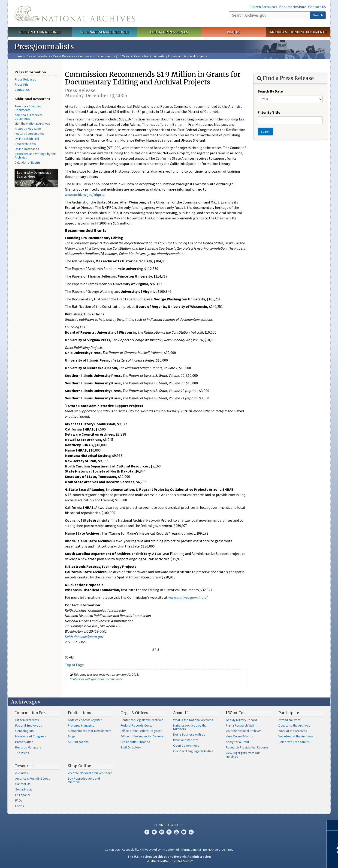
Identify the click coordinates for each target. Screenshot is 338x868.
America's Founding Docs (33, 778)
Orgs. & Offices (134, 713)
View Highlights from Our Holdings (243, 755)
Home (19, 56)
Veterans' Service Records (104, 32)
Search (318, 15)
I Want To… (236, 713)
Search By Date (270, 91)
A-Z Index (22, 773)
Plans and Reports (186, 740)
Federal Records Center (137, 725)
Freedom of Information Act (182, 850)
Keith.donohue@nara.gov (84, 637)
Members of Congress (31, 736)
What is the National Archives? (194, 720)
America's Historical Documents (28, 117)
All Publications (78, 742)
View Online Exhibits (239, 736)
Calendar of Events (28, 162)
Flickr (191, 832)
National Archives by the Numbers (190, 727)
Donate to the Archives (294, 725)
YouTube (176, 832)
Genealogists (24, 731)
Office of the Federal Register (141, 731)
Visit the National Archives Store (90, 773)
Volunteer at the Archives (296, 736)
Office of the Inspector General (142, 736)
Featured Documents (29, 134)
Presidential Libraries (135, 742)
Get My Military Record (241, 720)
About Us (181, 713)
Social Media (24, 789)
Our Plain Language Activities (193, 751)
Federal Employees (29, 725)
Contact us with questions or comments (96, 679)
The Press (22, 753)
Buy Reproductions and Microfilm (84, 780)
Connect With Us (169, 825)
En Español (23, 795)
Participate (289, 713)
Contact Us (317, 7)
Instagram (162, 832)
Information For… (32, 713)
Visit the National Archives (32, 123)
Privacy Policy (151, 850)
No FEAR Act (211, 850)
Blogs (72, 736)
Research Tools (25, 144)
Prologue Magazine (81, 725)
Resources (25, 766)
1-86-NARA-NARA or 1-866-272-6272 (169, 861)
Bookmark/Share (293, 7)
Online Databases (27, 149)
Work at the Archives (293, 731)
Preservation (24, 742)
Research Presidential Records (247, 747)
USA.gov (228, 850)
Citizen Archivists (263, 7)
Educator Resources (169, 32)
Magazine (28, 129)
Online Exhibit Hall (27, 139)
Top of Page (74, 665)
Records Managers (28, 747)
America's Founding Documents (298, 32)
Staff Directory (131, 747)
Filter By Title (269, 112)
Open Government (186, 745)
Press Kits (22, 84)
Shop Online (79, 766)
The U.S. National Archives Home (75, 14)
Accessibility (131, 850)
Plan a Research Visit (240, 725)
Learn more (297, 860)
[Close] (333, 825)
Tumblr (169, 832)
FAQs (19, 800)
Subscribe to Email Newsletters (90, 731)
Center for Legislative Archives (142, 720)
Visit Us (234, 32)
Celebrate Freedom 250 (295, 742)
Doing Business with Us (189, 734)
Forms (20, 806)
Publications (80, 713)
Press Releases (64, 56)
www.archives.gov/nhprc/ (85, 195)
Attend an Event (289, 720)
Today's (85, 720)
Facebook (147, 832)
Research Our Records (40, 32)
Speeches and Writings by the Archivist (35, 156)
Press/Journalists (38, 56)
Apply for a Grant (237, 742)
